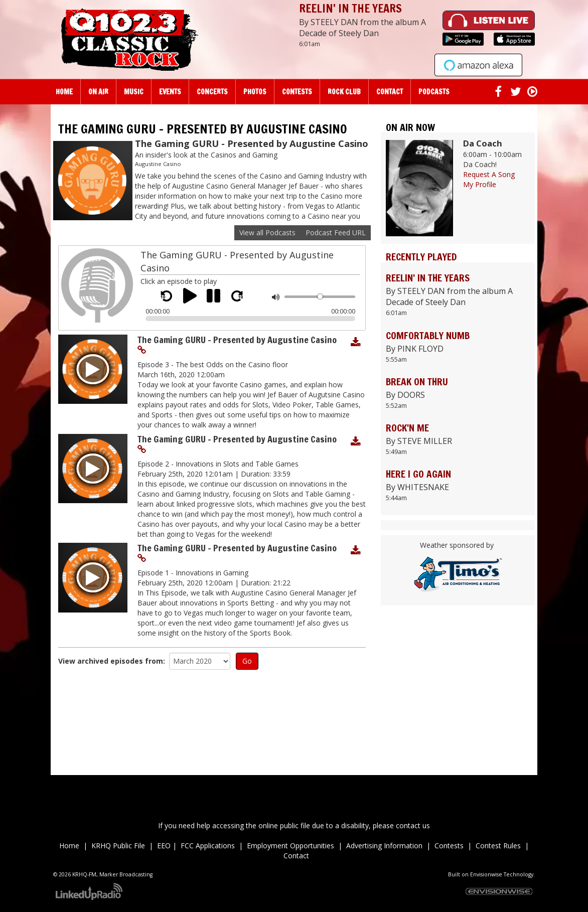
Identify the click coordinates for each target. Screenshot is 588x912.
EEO (164, 846)
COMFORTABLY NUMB (428, 335)
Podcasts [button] (434, 92)
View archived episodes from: (112, 661)
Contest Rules (498, 846)
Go (247, 661)
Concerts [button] (212, 92)
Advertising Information (384, 846)
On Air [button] (98, 92)
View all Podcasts (267, 233)
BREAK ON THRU (417, 382)
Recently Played (421, 257)
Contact (296, 856)
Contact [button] (390, 92)
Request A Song (489, 174)
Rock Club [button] (344, 92)
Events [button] (170, 92)
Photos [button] (255, 92)
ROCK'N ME (407, 428)
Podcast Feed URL (336, 233)
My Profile (480, 184)
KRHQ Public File (118, 846)
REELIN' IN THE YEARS (350, 8)
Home (64, 92)
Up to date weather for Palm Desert (458, 725)
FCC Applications (208, 846)
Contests (449, 846)
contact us (413, 825)
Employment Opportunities (290, 846)
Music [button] (134, 92)
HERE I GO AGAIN (418, 474)
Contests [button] (297, 92)
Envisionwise (486, 874)
